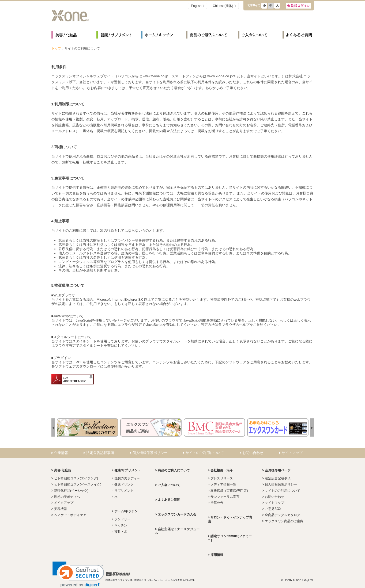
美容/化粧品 (69, 36)
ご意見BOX (273, 509)
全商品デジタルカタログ (283, 515)
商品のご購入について (207, 36)
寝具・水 (121, 532)
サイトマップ (292, 453)
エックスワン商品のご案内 (284, 521)
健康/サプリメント (114, 36)
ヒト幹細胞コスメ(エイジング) (76, 478)
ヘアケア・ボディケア (70, 515)
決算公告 (217, 503)
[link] (78, 574)
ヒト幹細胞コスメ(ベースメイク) (78, 484)
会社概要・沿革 (222, 470)
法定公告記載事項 (100, 453)
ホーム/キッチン (159, 36)
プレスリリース (222, 478)
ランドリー (122, 519)
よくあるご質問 (297, 36)
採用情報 (217, 555)
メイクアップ (64, 503)
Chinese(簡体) (223, 6)
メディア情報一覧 (223, 484)
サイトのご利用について (205, 453)
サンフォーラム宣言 (225, 497)
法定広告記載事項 (278, 478)
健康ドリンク (124, 484)
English (196, 6)
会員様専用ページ (278, 470)
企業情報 (61, 453)
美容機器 (61, 509)
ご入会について (255, 36)
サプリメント (124, 491)
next (53, 428)
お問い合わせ (253, 453)
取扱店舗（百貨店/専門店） (230, 491)
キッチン (121, 525)
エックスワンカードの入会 (177, 514)
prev (312, 428)
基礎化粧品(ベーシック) (71, 491)
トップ (56, 48)
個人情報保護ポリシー (150, 453)
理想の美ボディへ (67, 497)
